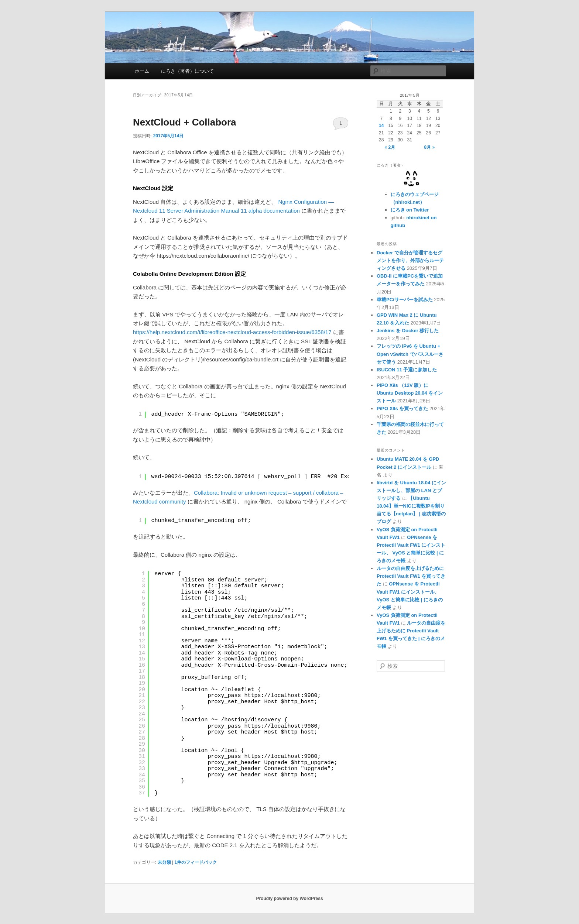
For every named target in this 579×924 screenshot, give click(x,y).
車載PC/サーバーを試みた (405, 300)
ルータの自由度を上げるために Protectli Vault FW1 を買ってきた (411, 576)
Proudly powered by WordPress (289, 899)
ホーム (142, 71)
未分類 (164, 862)
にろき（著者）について (187, 71)
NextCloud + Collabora (185, 122)
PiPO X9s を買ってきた (402, 408)
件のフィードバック (196, 862)
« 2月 (390, 147)
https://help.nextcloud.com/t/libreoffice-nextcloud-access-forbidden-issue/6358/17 (232, 332)
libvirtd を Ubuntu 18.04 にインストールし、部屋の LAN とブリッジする (411, 490)
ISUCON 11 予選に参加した (407, 370)
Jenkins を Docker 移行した (408, 331)
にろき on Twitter (410, 210)
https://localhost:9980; (283, 696)
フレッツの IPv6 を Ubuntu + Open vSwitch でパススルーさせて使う (410, 354)
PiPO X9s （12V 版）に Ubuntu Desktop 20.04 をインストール (410, 393)
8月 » (430, 147)
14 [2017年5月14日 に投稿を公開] (381, 126)
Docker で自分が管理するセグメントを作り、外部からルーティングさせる (410, 260)
